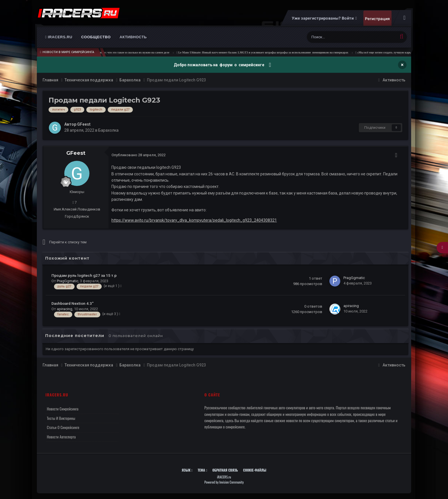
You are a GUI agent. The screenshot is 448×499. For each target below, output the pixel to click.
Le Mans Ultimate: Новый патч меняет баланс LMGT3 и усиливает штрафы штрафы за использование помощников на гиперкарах (274, 52)
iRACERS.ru (59, 37)
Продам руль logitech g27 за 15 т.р (84, 275)
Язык (187, 470)
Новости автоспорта (61, 437)
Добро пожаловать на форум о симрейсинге (219, 65)
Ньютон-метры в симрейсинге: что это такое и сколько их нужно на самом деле (129, 52)
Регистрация (377, 19)
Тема (202, 470)
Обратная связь (225, 470)
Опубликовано (138, 155)
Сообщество (96, 37)
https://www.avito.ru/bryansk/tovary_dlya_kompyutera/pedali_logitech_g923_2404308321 (194, 220)
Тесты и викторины (61, 418)
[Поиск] (339, 37)
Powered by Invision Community (224, 482)
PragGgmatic (68, 281)
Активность (133, 37)
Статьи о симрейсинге (63, 427)
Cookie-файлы (255, 470)
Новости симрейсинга (63, 409)
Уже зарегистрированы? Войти (324, 18)
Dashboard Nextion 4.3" (72, 303)
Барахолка (108, 130)
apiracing (65, 309)
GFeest (84, 124)
